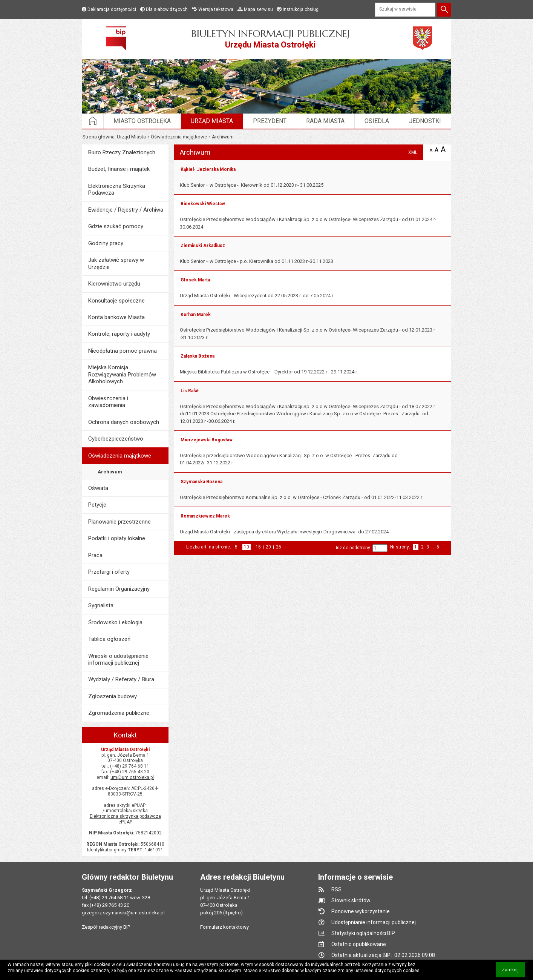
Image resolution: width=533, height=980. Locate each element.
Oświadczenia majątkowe (179, 137)
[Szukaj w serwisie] (405, 10)
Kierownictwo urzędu (114, 284)
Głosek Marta (195, 280)
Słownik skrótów (351, 900)
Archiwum (110, 472)
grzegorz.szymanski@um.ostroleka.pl (123, 913)
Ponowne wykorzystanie (361, 911)
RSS (336, 889)
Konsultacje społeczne (116, 301)
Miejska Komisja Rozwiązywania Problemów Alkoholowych (122, 374)
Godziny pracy (106, 243)
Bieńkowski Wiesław (203, 204)
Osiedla (377, 121)
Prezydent (270, 121)
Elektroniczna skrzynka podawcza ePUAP (125, 819)
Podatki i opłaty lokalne (117, 538)
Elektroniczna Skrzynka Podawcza (117, 189)
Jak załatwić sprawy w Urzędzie (116, 263)
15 (258, 547)
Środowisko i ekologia (115, 622)
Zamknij (513, 972)
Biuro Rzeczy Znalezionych (122, 152)
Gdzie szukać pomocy (116, 226)
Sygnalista (101, 605)
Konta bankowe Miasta (116, 317)
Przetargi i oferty (109, 572)
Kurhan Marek (196, 315)
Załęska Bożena (198, 356)
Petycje (97, 505)
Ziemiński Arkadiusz (203, 246)
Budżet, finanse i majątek (119, 169)
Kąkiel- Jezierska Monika (208, 169)
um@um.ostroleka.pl (132, 777)
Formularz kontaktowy (224, 927)
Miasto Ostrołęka (142, 121)
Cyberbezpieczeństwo (116, 439)
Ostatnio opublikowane (359, 944)
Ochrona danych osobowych (124, 422)
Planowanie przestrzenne (119, 522)
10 (247, 547)
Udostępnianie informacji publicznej (374, 922)
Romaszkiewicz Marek (205, 516)
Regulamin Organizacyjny (119, 589)
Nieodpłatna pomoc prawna (123, 351)
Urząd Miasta (212, 121)
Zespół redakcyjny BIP (106, 927)
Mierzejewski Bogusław (207, 440)
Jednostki (425, 121)
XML (413, 152)
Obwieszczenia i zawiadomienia (108, 402)
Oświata (98, 488)
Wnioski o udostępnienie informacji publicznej (118, 659)
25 (279, 547)
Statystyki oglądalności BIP (363, 933)
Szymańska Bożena (201, 482)
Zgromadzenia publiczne (119, 713)
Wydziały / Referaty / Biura (121, 679)
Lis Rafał (190, 391)
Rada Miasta (325, 121)
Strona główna (99, 137)
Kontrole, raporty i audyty (119, 334)
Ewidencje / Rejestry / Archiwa (126, 210)
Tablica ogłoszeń (109, 639)
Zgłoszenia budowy (113, 696)
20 (268, 547)
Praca (95, 555)
